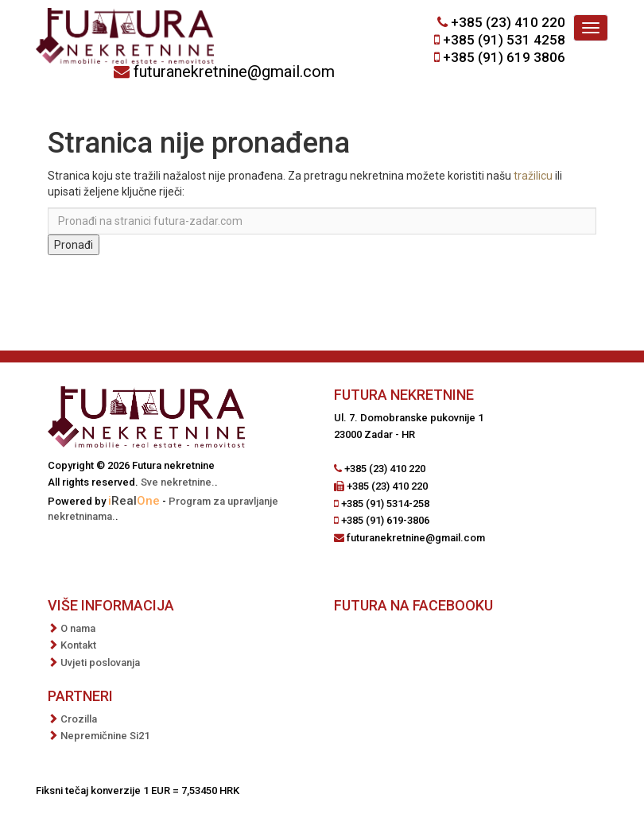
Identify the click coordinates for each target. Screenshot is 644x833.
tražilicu (533, 176)
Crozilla (79, 719)
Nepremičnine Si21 (105, 736)
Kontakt (78, 645)
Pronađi (74, 245)
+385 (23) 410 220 (508, 22)
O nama (78, 628)
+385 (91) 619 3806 (504, 57)
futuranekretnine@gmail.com (234, 72)
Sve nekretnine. (178, 482)
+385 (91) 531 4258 (504, 40)
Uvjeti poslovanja (100, 663)
